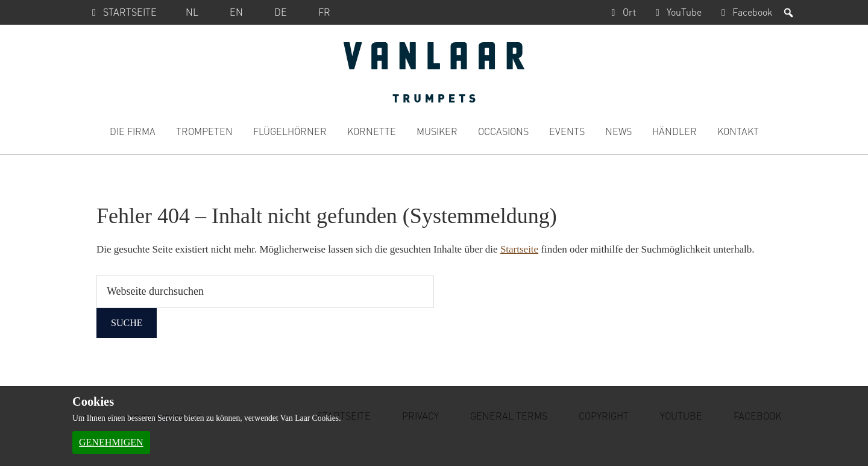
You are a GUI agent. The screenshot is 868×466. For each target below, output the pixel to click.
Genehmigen (111, 442)
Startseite (122, 12)
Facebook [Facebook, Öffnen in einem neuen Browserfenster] (744, 12)
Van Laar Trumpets (434, 72)
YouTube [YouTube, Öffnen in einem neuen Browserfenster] (676, 12)
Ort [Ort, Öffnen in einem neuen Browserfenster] (621, 12)
